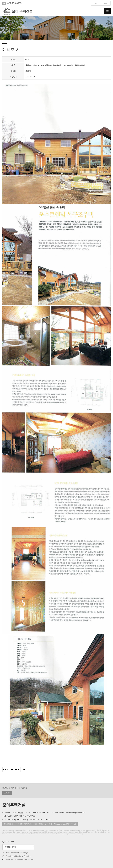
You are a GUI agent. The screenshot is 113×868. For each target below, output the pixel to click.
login (96, 3)
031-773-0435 (14, 3)
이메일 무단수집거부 (19, 788)
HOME (5, 788)
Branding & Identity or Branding (17, 856)
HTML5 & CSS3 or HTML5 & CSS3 (18, 860)
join (106, 3)
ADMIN (7, 793)
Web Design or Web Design (15, 853)
